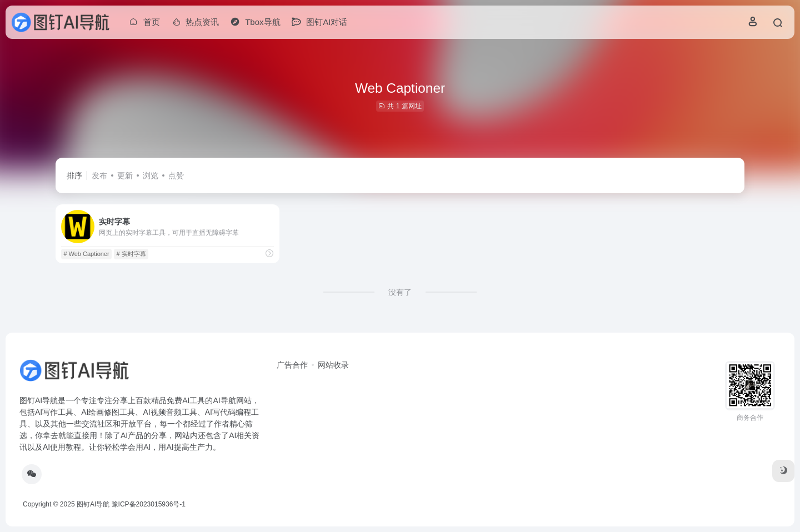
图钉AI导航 (93, 504)
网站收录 (333, 365)
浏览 (151, 175)
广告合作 (292, 365)
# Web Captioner (86, 254)
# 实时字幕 (131, 254)
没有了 (400, 292)
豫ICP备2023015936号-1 (149, 504)
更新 (125, 175)
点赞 (176, 175)
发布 (99, 175)
